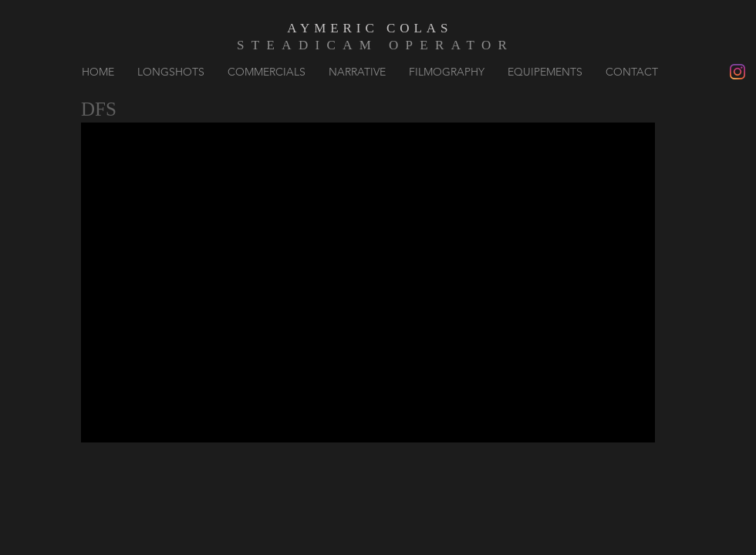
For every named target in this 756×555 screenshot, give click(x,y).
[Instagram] (737, 72)
